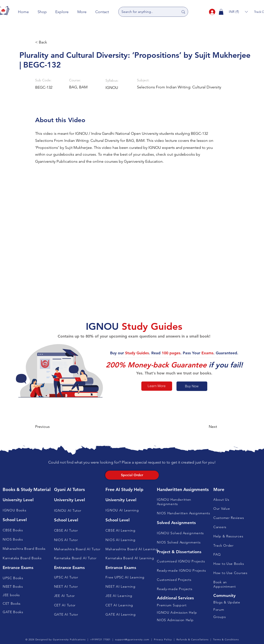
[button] (42, 12)
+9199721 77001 (100, 640)
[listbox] (238, 12)
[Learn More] (157, 386)
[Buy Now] (192, 386)
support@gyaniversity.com (132, 640)
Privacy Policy (163, 640)
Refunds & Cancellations (192, 640)
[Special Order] (132, 475)
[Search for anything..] (146, 12)
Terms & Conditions (226, 640)
